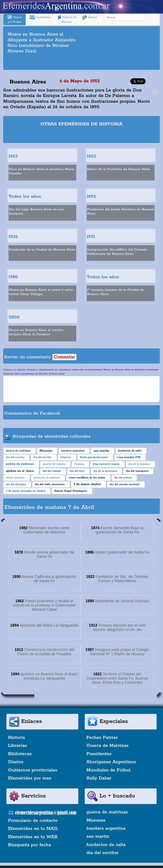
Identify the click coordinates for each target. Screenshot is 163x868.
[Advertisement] (81, 62)
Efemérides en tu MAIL (33, 829)
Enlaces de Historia (67, 19)
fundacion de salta (106, 845)
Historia (17, 738)
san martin (98, 836)
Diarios (90, 17)
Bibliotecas (20, 754)
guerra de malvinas (107, 812)
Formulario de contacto (33, 821)
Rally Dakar (99, 778)
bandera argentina (106, 828)
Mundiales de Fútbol (108, 770)
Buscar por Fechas (14, 19)
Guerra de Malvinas (107, 746)
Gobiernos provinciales (33, 770)
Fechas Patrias (102, 738)
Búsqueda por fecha (30, 845)
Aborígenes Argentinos (111, 762)
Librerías (18, 746)
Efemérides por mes (30, 778)
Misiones (96, 820)
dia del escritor (102, 853)
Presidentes (99, 754)
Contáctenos (40, 17)
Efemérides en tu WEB (33, 837)
